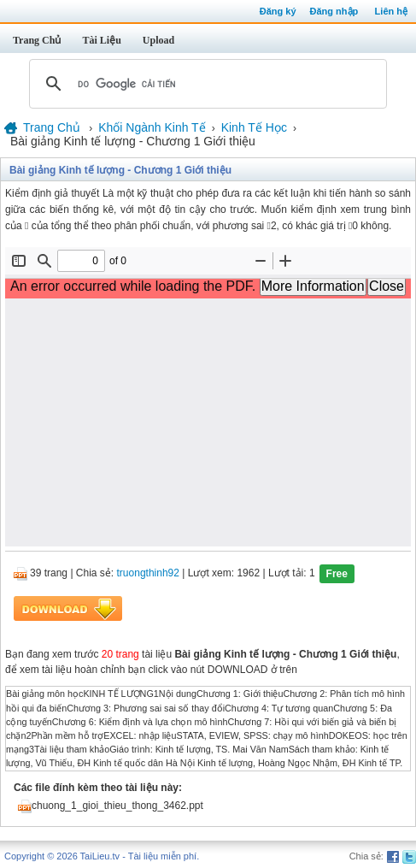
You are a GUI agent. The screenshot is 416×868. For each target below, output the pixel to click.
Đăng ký (278, 11)
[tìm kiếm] (205, 84)
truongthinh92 (148, 574)
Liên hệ (391, 11)
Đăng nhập (334, 11)
